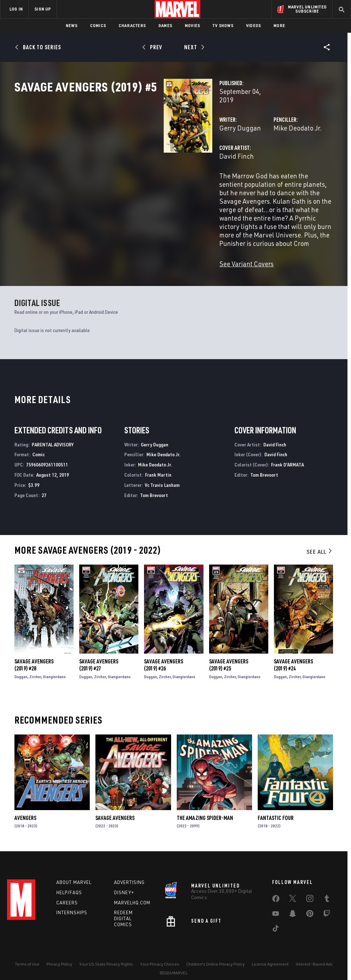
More (279, 26)
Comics (98, 26)
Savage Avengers (115, 807)
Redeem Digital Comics (123, 909)
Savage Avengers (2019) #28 (34, 654)
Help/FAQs (69, 883)
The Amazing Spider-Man (205, 807)
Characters (132, 26)
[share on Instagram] (310, 890)
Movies (192, 26)
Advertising (129, 873)
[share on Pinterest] (310, 905)
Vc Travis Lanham (162, 474)
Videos (253, 26)
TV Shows (223, 26)
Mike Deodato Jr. (245, 150)
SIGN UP (43, 9)
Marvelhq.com (132, 893)
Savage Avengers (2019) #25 (229, 654)
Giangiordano (54, 665)
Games (165, 26)
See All (320, 540)
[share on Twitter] (293, 890)
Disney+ (124, 883)
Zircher (35, 665)
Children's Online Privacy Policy (215, 954)
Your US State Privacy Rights (106, 954)
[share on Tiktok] (276, 920)
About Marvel (74, 873)
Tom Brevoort (154, 484)
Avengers (25, 807)
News (72, 26)
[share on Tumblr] (327, 890)
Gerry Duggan (136, 150)
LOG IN (16, 9)
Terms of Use (27, 954)
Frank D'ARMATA (287, 453)
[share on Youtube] (276, 905)
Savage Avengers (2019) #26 (164, 654)
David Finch (132, 179)
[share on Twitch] (327, 905)
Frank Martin (158, 463)
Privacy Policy (59, 954)
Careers (67, 893)
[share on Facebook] (276, 891)
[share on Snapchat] (293, 905)
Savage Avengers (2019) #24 (293, 654)
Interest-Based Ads (314, 954)
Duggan (21, 665)
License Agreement (270, 954)
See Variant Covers (142, 252)
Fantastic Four (276, 807)
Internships (72, 903)
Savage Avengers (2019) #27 (99, 654)
